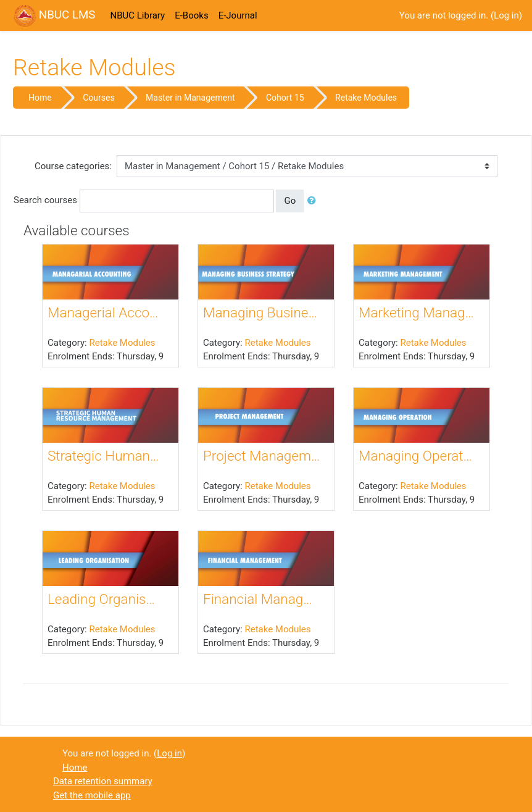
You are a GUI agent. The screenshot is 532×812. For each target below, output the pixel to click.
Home (40, 98)
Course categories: (73, 166)
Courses (98, 98)
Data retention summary (103, 781)
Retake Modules (366, 98)
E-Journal (238, 15)
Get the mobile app (92, 795)
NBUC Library (137, 15)
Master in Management (190, 98)
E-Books (191, 15)
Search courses (45, 200)
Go (290, 201)
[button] (314, 201)
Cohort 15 (285, 98)
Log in (506, 15)
